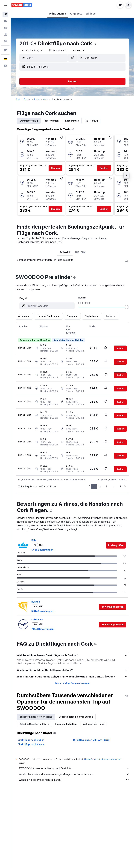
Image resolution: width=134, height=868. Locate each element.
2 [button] (100, 486)
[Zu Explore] (5, 41)
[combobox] (32, 50)
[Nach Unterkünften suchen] (5, 21)
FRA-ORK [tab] (80, 252)
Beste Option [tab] (52, 121)
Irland (37, 99)
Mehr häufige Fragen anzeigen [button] (72, 683)
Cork (45, 99)
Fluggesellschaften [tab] (66, 724)
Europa (27, 99)
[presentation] (95, 44)
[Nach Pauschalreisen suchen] (5, 34)
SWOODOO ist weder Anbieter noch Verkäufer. (74, 768)
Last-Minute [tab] (72, 121)
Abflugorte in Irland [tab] (94, 724)
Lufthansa (37, 619)
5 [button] (120, 486)
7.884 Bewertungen (42, 629)
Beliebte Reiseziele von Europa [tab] (76, 717)
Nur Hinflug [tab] (92, 121)
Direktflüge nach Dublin (31, 740)
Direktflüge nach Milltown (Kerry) (92, 740)
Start (18, 99)
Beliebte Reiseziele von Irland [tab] (36, 717)
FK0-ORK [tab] (65, 252)
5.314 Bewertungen (42, 611)
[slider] (127, 307)
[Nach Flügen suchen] (5, 15)
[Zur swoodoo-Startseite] (22, 5)
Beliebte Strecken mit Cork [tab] (34, 724)
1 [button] (94, 486)
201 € (26, 43)
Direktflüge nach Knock (31, 744)
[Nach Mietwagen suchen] (5, 28)
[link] (116, 545)
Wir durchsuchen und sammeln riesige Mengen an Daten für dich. (74, 774)
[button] (5, 5)
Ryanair (36, 602)
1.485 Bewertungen (42, 550)
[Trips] (5, 50)
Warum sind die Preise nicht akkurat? (74, 780)
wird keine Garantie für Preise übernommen (101, 759)
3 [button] (107, 486)
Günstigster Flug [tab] (29, 121)
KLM (34, 540)
